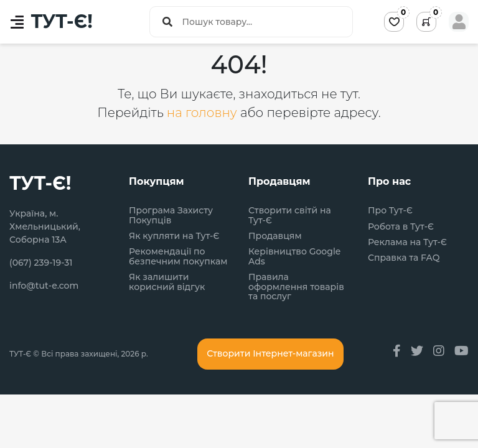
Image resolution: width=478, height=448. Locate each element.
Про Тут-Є (390, 211)
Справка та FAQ (404, 258)
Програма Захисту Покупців (171, 216)
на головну (204, 113)
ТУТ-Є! (62, 22)
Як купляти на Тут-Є (174, 236)
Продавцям (275, 236)
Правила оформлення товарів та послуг (296, 287)
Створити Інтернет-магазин (270, 353)
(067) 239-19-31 (41, 263)
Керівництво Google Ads (294, 257)
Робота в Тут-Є (401, 227)
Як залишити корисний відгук (167, 282)
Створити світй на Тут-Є (290, 216)
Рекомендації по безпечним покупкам (178, 257)
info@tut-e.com (44, 286)
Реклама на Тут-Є (407, 242)
